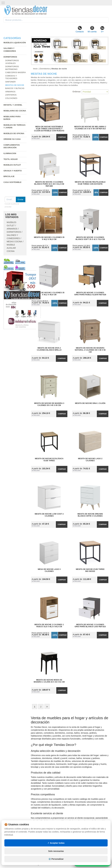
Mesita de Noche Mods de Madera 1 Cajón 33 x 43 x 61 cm (49, 681)
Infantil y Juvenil (13, 105)
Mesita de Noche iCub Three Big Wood (90, 570)
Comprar (62, 137)
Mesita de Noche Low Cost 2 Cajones (49, 515)
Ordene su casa (12, 139)
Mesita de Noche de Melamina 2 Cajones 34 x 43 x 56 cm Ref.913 (90, 128)
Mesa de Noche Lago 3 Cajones (49, 570)
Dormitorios (10, 57)
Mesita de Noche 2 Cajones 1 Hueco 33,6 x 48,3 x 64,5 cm (49, 626)
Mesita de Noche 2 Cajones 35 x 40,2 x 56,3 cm (49, 238)
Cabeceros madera (16, 72)
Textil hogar (11, 159)
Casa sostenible (12, 182)
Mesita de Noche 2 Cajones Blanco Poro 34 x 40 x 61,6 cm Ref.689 (49, 184)
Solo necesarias (56, 851)
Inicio (35, 69)
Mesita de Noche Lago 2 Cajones (90, 460)
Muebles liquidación (15, 43)
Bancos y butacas (15, 88)
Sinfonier (10, 82)
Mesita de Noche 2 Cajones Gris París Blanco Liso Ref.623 (90, 626)
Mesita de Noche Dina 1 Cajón (90, 403)
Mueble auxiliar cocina (11, 248)
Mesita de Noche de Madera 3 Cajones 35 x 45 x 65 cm (49, 404)
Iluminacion (10, 153)
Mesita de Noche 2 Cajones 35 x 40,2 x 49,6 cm (49, 294)
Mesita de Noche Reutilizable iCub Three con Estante (90, 183)
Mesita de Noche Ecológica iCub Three (49, 460)
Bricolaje (9, 176)
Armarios (10, 92)
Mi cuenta (92, 29)
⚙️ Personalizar (56, 859)
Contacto (80, 29)
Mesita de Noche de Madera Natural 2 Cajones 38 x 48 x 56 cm (90, 350)
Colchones (11, 98)
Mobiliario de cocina (15, 111)
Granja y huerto (13, 171)
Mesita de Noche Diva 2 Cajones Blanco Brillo (49, 349)
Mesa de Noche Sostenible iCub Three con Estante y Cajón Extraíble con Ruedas (49, 129)
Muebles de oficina (14, 133)
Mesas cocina (14, 242)
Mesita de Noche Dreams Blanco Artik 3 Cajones (90, 515)
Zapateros (11, 95)
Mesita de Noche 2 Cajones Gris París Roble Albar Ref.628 (90, 294)
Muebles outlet (12, 165)
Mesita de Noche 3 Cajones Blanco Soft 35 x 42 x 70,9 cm (90, 238)
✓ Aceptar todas (56, 843)
